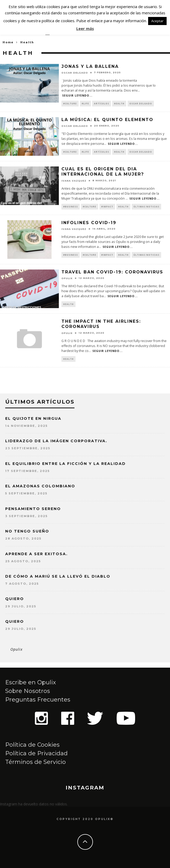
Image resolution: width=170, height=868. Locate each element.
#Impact (107, 206)
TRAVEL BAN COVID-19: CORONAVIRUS (112, 272)
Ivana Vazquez (74, 180)
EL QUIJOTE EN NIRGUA (33, 418)
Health (119, 103)
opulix (67, 278)
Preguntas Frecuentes (38, 700)
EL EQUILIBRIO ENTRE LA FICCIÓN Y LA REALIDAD (65, 464)
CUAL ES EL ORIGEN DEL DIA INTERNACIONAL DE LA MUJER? (103, 172)
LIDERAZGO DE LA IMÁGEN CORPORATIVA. (56, 441)
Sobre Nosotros (28, 691)
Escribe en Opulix (31, 682)
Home (8, 42)
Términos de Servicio (36, 762)
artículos (102, 103)
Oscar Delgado (75, 73)
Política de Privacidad (36, 753)
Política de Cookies (32, 745)
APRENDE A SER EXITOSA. (36, 554)
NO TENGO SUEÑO (27, 531)
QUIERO (15, 599)
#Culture (70, 103)
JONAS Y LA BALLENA (90, 66)
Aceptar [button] (157, 21)
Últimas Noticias (146, 206)
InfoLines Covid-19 (89, 223)
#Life (85, 103)
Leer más (85, 28)
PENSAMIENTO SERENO (33, 509)
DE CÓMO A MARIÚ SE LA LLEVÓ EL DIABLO (58, 576)
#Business (71, 206)
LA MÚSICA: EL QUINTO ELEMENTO (107, 120)
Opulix (17, 649)
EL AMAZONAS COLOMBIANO (40, 486)
